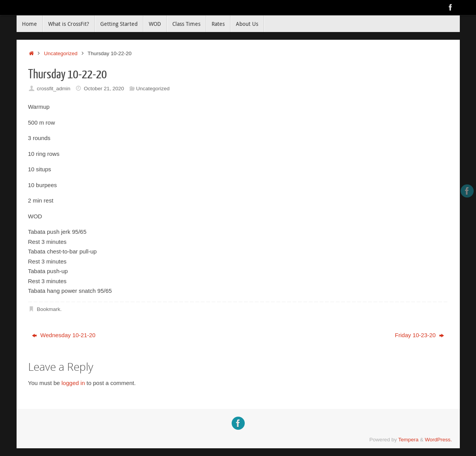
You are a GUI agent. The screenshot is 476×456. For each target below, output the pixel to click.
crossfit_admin (53, 89)
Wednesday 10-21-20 (64, 335)
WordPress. (438, 440)
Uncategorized (61, 53)
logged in (73, 383)
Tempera (408, 440)
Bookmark (48, 309)
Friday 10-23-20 (420, 335)
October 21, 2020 (104, 89)
